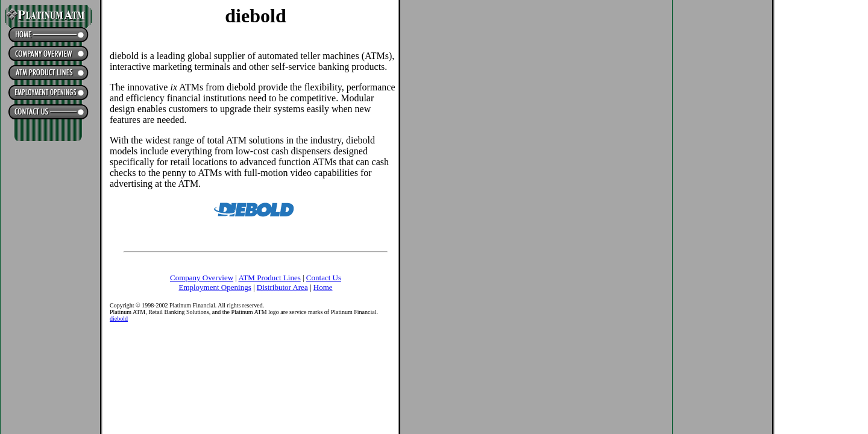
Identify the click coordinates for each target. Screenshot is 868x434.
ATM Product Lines (269, 278)
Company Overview (202, 278)
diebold (119, 319)
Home (323, 287)
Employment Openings (215, 287)
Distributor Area (282, 287)
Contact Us (324, 278)
